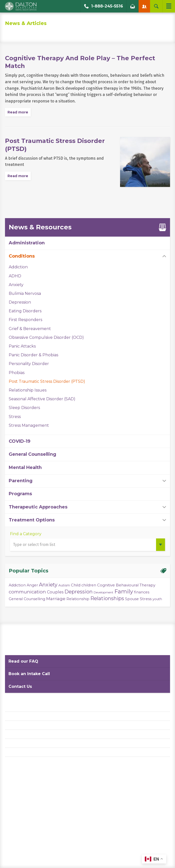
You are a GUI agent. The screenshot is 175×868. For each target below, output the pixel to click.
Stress (15, 417)
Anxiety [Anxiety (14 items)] (48, 585)
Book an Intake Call (29, 674)
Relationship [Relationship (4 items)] (78, 599)
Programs (20, 494)
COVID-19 (20, 441)
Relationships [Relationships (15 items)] (107, 598)
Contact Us (20, 686)
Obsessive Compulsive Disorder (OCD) (46, 337)
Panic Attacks (22, 346)
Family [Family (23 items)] (124, 592)
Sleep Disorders (24, 408)
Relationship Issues (28, 390)
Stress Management (29, 425)
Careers (12, 743)
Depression (20, 302)
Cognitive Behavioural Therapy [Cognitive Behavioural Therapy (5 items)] (126, 585)
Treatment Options (32, 520)
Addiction (18, 267)
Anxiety (16, 285)
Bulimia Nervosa (25, 293)
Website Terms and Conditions (32, 725)
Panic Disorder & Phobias (33, 355)
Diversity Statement (23, 752)
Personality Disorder (29, 364)
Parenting (21, 481)
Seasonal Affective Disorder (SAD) (42, 399)
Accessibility (16, 734)
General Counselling (32, 454)
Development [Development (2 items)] (103, 592)
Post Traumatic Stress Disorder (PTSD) (47, 381)
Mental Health (25, 467)
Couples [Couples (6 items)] (55, 592)
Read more (18, 112)
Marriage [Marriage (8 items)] (56, 599)
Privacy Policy (17, 716)
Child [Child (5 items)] (76, 585)
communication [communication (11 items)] (27, 592)
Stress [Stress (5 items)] (146, 599)
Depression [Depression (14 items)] (79, 592)
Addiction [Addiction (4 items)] (17, 585)
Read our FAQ (23, 661)
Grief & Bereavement (30, 329)
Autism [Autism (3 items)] (64, 585)
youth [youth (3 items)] (157, 599)
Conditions (22, 256)
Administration (27, 243)
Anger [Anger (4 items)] (32, 585)
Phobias (17, 373)
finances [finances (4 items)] (142, 592)
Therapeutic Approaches (38, 507)
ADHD (15, 276)
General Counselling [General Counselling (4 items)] (27, 599)
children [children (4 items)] (89, 585)
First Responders (25, 320)
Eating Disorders (25, 311)
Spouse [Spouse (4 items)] (132, 599)
